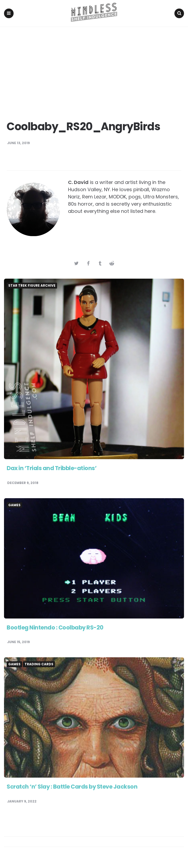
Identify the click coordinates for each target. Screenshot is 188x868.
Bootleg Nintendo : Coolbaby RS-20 (57, 628)
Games (14, 505)
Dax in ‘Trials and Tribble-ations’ (53, 469)
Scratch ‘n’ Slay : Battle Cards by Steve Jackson (75, 787)
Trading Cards (39, 665)
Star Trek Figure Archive (32, 286)
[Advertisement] (94, 68)
